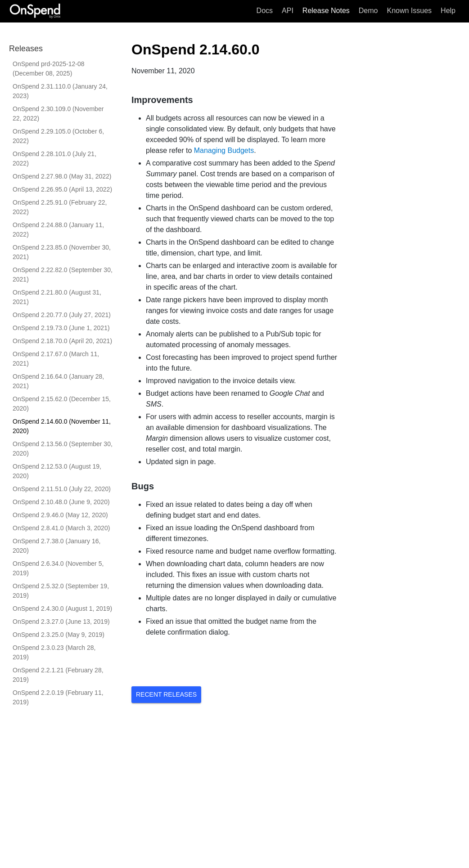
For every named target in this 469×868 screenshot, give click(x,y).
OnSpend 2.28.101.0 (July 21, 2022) (54, 159)
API (288, 11)
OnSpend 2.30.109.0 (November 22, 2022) (58, 114)
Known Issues (409, 11)
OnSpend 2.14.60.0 (196, 49)
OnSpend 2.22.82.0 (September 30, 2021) (63, 275)
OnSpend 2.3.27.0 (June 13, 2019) (61, 622)
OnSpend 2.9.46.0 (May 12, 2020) (60, 515)
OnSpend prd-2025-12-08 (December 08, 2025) (49, 69)
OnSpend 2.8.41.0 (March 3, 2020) (61, 528)
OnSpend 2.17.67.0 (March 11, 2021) (56, 359)
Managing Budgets (224, 150)
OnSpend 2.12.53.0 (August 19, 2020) (57, 471)
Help (448, 11)
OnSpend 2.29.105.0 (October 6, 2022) (58, 136)
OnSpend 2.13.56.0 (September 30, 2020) (63, 449)
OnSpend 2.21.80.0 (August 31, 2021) (57, 297)
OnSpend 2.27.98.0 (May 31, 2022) (62, 176)
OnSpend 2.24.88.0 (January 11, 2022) (58, 230)
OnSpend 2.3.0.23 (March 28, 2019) (54, 652)
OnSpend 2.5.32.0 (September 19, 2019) (61, 591)
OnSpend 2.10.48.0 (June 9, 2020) (61, 502)
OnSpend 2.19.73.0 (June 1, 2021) (61, 328)
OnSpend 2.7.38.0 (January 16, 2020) (56, 546)
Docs (265, 11)
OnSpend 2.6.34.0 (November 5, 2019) (58, 568)
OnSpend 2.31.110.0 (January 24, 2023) (60, 91)
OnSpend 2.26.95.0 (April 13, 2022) (62, 189)
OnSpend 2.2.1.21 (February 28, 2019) (58, 675)
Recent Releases (166, 694)
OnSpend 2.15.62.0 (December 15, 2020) (62, 404)
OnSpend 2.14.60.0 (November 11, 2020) (62, 426)
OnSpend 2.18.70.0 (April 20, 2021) (62, 341)
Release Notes (326, 11)
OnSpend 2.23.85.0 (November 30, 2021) (62, 252)
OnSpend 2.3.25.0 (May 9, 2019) (59, 635)
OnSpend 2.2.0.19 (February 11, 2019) (58, 697)
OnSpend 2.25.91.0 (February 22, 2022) (60, 207)
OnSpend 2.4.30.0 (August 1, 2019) (62, 608)
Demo (368, 11)
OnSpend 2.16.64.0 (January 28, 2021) (58, 381)
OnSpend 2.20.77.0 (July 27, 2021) (62, 315)
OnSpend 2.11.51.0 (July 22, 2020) (62, 489)
